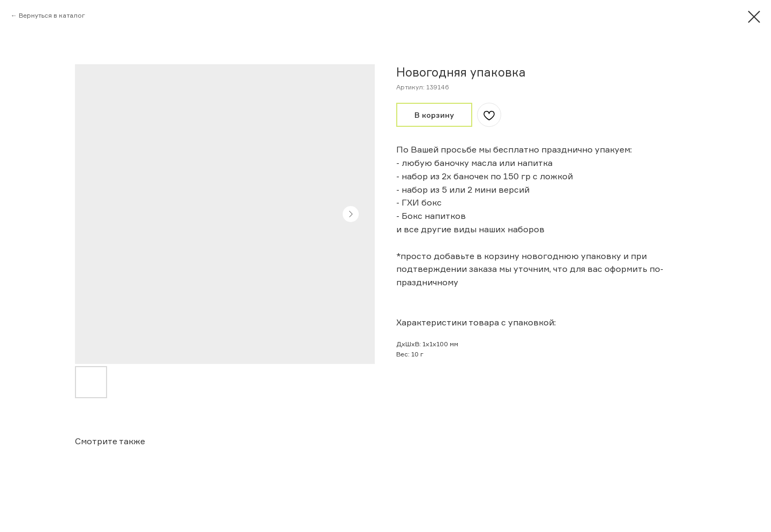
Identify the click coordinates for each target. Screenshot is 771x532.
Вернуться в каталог (52, 15)
